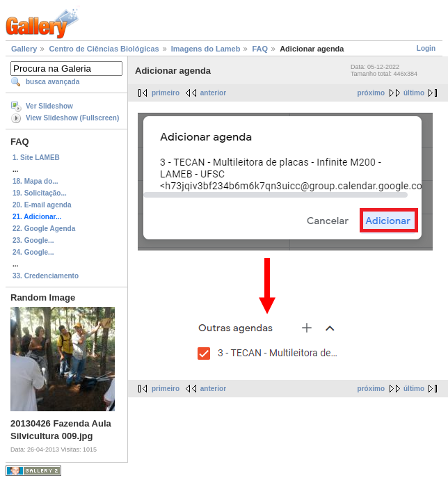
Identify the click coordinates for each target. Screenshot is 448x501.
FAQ (260, 49)
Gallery (24, 49)
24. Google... (33, 252)
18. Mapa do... (35, 181)
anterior (213, 93)
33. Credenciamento (46, 276)
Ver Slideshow (49, 106)
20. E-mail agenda (42, 205)
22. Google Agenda (44, 229)
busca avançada (53, 82)
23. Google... (33, 240)
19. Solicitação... (40, 193)
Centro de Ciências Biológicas (104, 49)
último (414, 93)
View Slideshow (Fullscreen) (72, 118)
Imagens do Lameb (206, 49)
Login (426, 48)
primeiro (166, 93)
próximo (371, 93)
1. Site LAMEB (36, 158)
